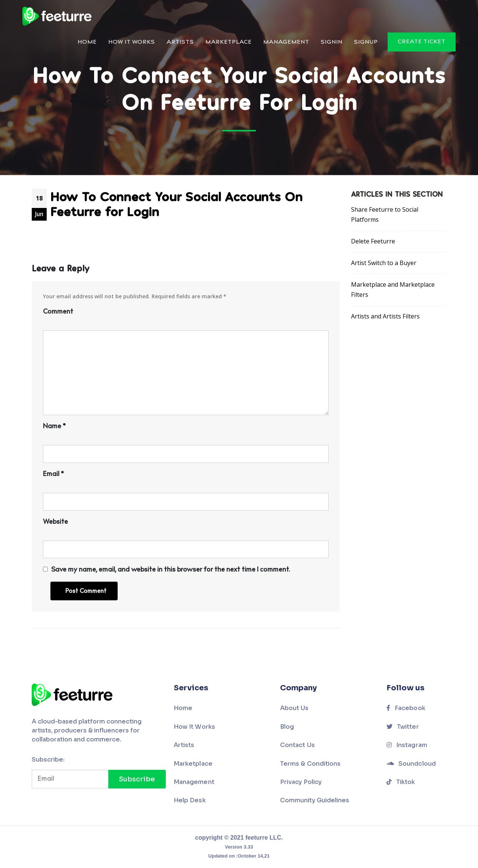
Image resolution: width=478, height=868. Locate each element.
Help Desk (190, 800)
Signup (366, 42)
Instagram (407, 745)
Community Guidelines (315, 800)
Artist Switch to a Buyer (384, 263)
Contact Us (297, 745)
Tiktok (401, 782)
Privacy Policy (301, 782)
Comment (58, 312)
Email (53, 475)
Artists (180, 42)
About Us (294, 708)
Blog (287, 727)
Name (54, 427)
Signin (332, 42)
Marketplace (229, 42)
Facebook (406, 708)
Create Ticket (422, 42)
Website (55, 522)
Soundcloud (411, 764)
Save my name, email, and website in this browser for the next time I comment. (170, 570)
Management (286, 42)
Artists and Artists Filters (385, 316)
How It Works (132, 42)
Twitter (403, 727)
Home (87, 42)
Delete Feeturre (373, 241)
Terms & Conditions (310, 764)
